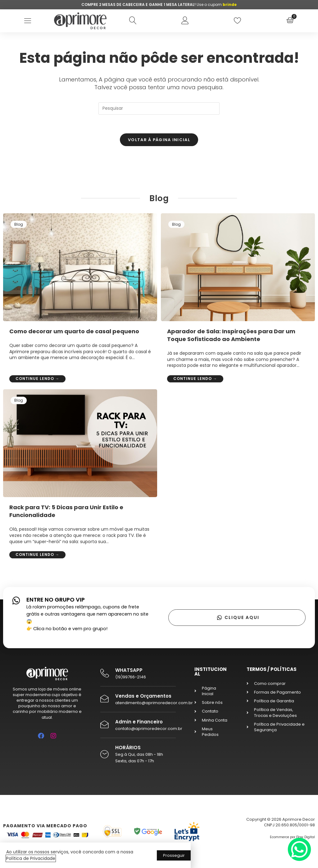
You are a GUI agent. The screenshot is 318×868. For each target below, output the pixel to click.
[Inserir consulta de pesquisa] (159, 108)
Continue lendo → (37, 379)
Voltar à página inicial (159, 140)
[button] (28, 21)
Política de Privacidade (31, 858)
